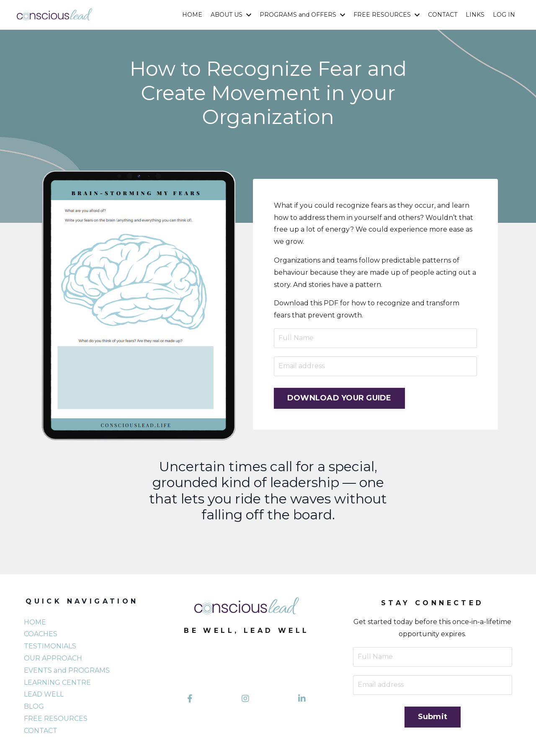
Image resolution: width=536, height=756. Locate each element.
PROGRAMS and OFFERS (302, 15)
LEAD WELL (44, 694)
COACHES (41, 634)
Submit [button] (433, 717)
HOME (192, 15)
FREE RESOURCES (387, 15)
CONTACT (443, 15)
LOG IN (504, 15)
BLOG (34, 706)
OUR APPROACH (53, 658)
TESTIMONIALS (50, 646)
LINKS (475, 15)
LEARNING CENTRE (57, 682)
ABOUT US (231, 15)
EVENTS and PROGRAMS (67, 670)
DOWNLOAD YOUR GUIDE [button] (339, 398)
